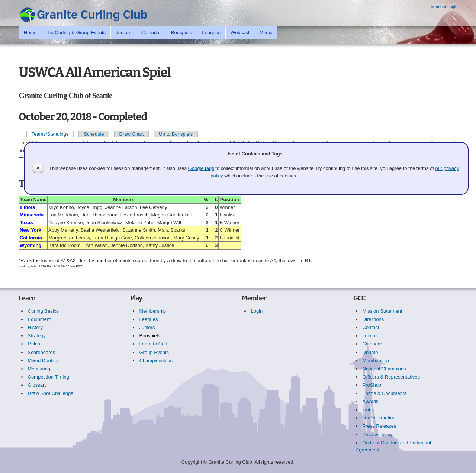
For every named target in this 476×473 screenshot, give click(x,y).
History (35, 327)
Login (257, 311)
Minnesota (32, 215)
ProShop (372, 385)
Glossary (37, 385)
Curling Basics (43, 311)
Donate (370, 352)
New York (30, 230)
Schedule (94, 134)
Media (266, 33)
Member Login (444, 7)
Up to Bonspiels (176, 134)
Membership (153, 311)
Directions (373, 319)
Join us (370, 336)
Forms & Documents (385, 393)
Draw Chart (132, 134)
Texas (26, 223)
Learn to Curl (153, 344)
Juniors (123, 33)
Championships (156, 361)
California (31, 238)
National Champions (384, 369)
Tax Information (379, 418)
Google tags (201, 168)
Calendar (151, 33)
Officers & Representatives (391, 377)
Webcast (240, 33)
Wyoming (30, 245)
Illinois (27, 207)
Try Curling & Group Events (76, 33)
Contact (371, 327)
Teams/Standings (50, 134)
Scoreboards (42, 352)
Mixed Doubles (44, 361)
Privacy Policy (378, 435)
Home (30, 33)
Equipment (39, 319)
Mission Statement (382, 311)
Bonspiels (181, 33)
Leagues (211, 33)
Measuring (39, 369)
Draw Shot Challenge (51, 393)
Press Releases (379, 426)
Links (368, 410)
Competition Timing (49, 377)
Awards (371, 401)
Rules (34, 344)
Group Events (154, 352)
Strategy (37, 336)
